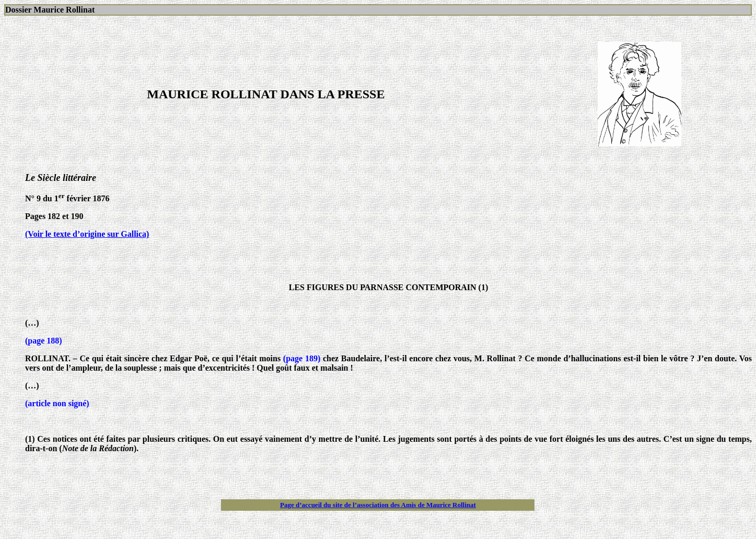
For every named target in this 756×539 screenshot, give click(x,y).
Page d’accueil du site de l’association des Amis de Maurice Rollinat (378, 505)
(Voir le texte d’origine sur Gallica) (87, 234)
